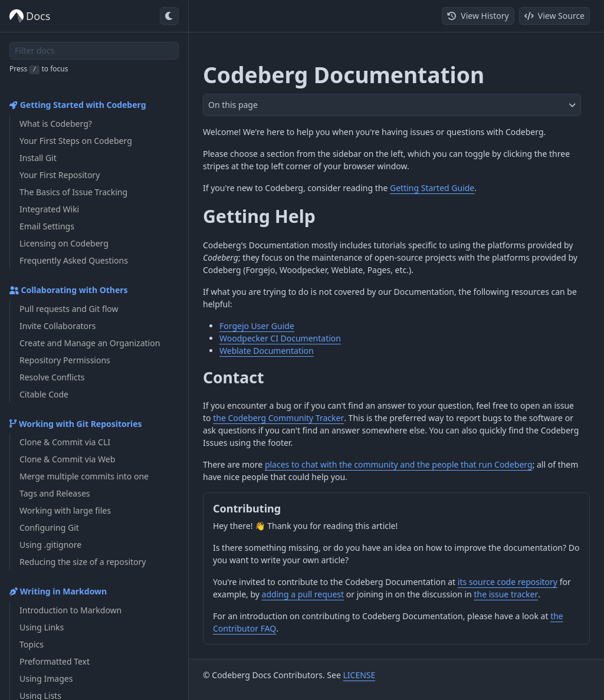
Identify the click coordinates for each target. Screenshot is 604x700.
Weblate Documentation (267, 351)
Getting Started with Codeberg (78, 105)
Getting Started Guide (432, 188)
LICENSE (359, 675)
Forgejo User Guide (257, 326)
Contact (233, 377)
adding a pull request (303, 594)
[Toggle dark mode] (169, 16)
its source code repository (508, 582)
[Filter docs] (94, 51)
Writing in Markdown (58, 591)
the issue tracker (506, 594)
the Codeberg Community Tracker (278, 418)
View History (478, 16)
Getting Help (259, 216)
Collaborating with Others (69, 290)
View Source (554, 16)
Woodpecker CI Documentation (280, 338)
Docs (30, 16)
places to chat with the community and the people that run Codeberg (399, 464)
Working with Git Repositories (76, 424)
